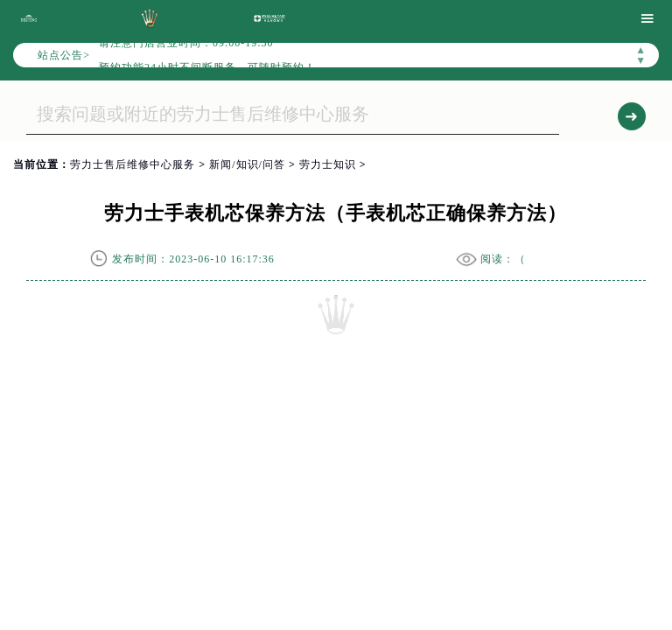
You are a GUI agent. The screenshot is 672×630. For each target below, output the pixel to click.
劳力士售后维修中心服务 (133, 164)
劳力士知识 (328, 164)
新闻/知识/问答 (247, 164)
